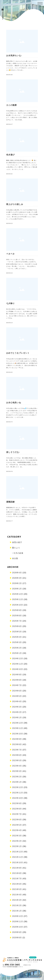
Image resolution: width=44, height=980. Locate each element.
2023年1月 (17, 782)
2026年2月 (17, 583)
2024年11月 (18, 664)
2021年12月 (18, 852)
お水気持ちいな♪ (14, 56)
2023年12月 (18, 723)
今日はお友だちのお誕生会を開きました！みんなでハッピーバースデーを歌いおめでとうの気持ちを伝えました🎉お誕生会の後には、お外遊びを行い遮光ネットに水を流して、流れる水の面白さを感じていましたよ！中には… (22, 363)
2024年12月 (18, 659)
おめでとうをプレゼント (18, 353)
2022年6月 (17, 820)
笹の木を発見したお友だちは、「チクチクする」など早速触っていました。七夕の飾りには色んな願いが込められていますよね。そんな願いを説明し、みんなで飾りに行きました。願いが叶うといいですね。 (22, 314)
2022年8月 (17, 809)
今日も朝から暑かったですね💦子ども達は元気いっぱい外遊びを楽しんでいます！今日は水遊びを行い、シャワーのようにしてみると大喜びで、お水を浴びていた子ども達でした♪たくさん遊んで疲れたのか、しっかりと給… (22, 413)
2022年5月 (17, 825)
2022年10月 (18, 798)
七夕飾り (10, 303)
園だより (16, 548)
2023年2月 (17, 777)
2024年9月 (17, 675)
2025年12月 (18, 594)
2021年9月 (17, 868)
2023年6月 (17, 755)
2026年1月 (17, 589)
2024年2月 (17, 712)
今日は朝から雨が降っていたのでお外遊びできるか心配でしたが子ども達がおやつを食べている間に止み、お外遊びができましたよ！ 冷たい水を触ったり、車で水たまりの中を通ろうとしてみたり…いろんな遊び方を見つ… (22, 214)
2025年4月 (17, 637)
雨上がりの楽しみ (15, 204)
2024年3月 (17, 707)
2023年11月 (18, 728)
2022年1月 (17, 846)
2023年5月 (17, 760)
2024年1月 (17, 718)
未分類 (15, 558)
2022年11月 (18, 793)
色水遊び (10, 155)
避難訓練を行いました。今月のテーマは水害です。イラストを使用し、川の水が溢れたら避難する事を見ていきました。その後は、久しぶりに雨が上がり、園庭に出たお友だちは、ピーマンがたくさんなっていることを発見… (22, 512)
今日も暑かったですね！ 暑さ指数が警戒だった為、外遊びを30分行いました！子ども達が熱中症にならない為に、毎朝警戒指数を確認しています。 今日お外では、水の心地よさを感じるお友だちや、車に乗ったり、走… (22, 462)
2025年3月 (17, 642)
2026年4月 (17, 573)
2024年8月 (17, 680)
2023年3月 (17, 771)
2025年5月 (17, 632)
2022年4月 (17, 830)
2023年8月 (17, 744)
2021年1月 (17, 911)
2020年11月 (18, 922)
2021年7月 (17, 879)
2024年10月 (18, 669)
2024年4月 (17, 701)
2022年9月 (17, 803)
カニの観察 (11, 105)
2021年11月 (18, 857)
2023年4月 (17, 766)
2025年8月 (17, 616)
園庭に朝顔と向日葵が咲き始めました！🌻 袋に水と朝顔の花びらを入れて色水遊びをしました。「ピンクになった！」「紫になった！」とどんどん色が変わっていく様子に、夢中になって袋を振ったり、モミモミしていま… (22, 165)
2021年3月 (17, 900)
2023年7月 (17, 750)
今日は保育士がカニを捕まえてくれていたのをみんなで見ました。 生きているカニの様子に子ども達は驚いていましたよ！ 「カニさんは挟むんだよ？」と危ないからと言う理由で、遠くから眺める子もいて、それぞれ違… (22, 115)
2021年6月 (17, 884)
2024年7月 (17, 685)
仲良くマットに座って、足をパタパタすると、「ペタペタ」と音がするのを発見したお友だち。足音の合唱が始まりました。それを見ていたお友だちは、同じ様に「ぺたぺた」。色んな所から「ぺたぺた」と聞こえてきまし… (22, 264)
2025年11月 (18, 599)
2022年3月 (17, 836)
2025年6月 (17, 626)
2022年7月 (17, 814)
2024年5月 (17, 696)
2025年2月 (17, 648)
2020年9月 (17, 932)
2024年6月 (17, 691)
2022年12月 (18, 787)
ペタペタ (10, 254)
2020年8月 (17, 938)
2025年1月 (17, 653)
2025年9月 (17, 610)
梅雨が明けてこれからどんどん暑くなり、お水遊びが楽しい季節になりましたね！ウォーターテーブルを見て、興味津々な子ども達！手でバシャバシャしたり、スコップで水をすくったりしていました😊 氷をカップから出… (22, 66)
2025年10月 (18, 605)
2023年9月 (17, 739)
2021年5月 (17, 889)
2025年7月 (17, 621)
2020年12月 (18, 916)
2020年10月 (18, 927)
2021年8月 (17, 873)
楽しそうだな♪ (13, 452)
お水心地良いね (14, 403)
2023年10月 (18, 734)
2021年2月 (17, 905)
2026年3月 (17, 578)
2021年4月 (17, 895)
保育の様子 (17, 542)
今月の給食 (18, 553)
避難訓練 (10, 502)
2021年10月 (18, 863)
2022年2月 (17, 841)
